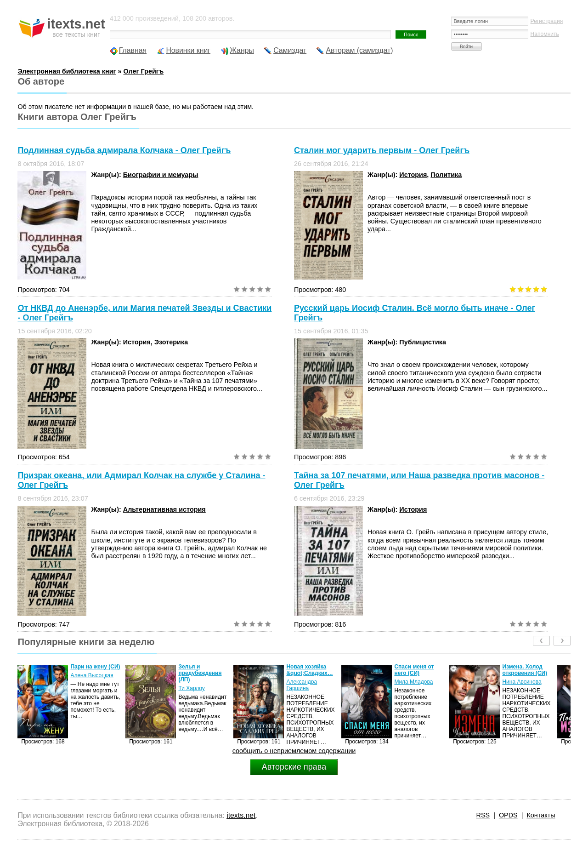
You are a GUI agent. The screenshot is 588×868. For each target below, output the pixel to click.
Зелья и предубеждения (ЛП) (200, 673)
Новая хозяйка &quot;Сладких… (309, 670)
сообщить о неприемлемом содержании (294, 751)
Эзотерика (171, 342)
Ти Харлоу (191, 688)
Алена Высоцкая (92, 675)
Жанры (242, 50)
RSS (483, 815)
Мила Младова (413, 682)
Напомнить (545, 34)
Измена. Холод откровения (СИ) (525, 670)
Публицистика (423, 342)
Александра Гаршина (302, 685)
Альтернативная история (164, 509)
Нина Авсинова (522, 682)
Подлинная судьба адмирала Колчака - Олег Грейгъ (124, 150)
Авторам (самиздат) (359, 50)
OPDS (508, 815)
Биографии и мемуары (161, 175)
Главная (133, 50)
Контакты (541, 815)
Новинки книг (188, 50)
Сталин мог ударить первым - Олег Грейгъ (382, 150)
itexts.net (241, 815)
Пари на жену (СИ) (95, 667)
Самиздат (290, 50)
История (413, 175)
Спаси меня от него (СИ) (414, 670)
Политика (446, 175)
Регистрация (547, 21)
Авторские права (294, 767)
